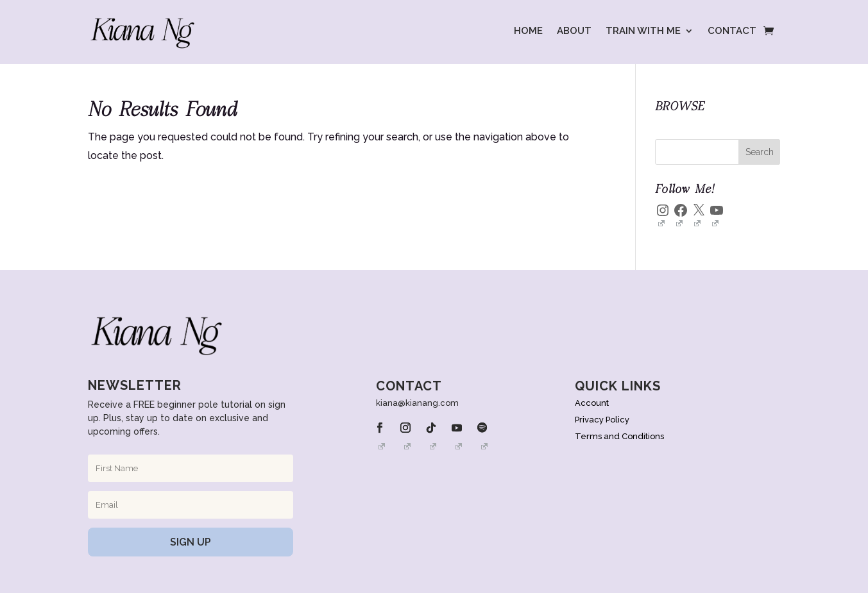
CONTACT (732, 31)
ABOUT (574, 31)
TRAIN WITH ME (643, 31)
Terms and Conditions (619, 436)
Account (592, 403)
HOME (528, 31)
